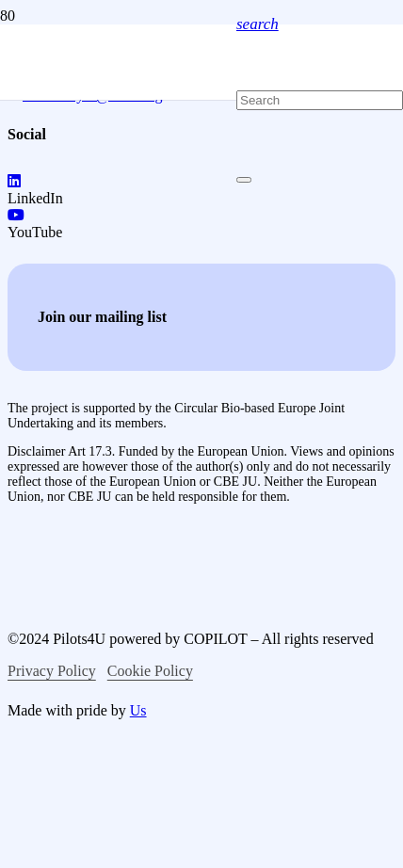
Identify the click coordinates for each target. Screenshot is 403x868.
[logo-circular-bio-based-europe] (106, 859)
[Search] (320, 100)
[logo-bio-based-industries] (166, 705)
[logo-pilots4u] (118, 312)
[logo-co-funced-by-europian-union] (158, 580)
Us (138, 710)
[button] (258, 24)
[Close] (244, 180)
